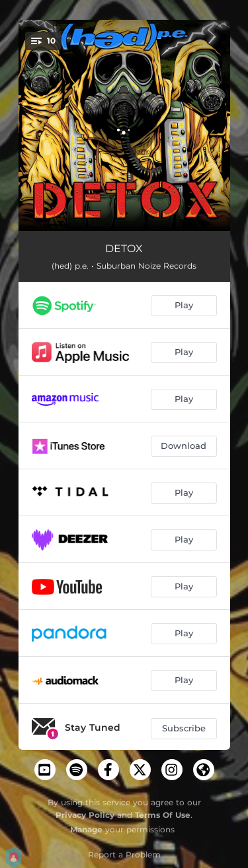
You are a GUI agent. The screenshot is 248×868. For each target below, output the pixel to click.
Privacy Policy (85, 815)
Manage (86, 829)
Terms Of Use (163, 815)
